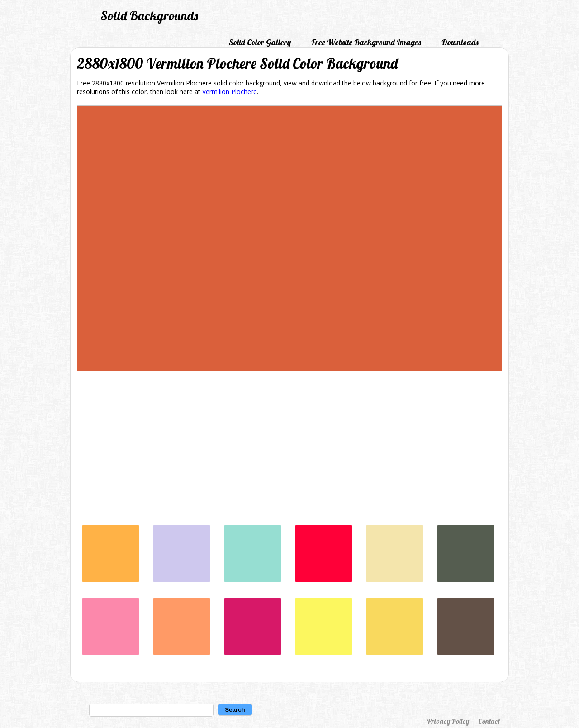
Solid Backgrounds (149, 16)
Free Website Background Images (366, 42)
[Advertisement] (289, 450)
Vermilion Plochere (230, 92)
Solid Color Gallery (260, 42)
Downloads (460, 42)
